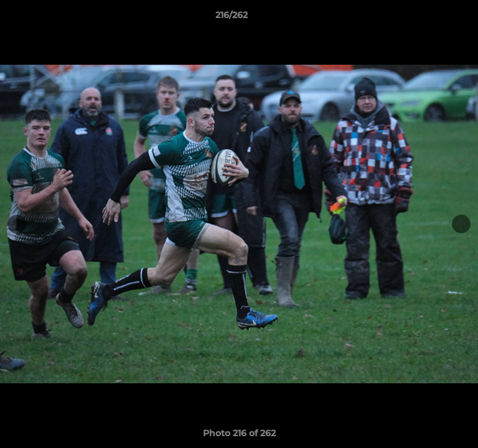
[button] (433, 18)
